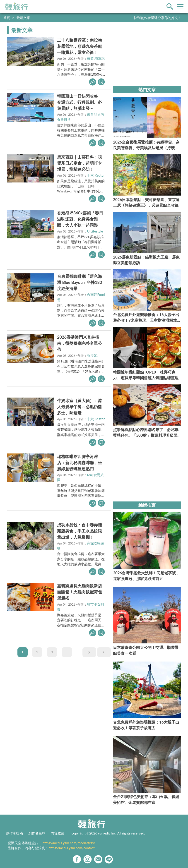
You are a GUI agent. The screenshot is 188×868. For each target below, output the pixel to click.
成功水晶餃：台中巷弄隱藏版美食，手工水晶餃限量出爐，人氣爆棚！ (80, 531)
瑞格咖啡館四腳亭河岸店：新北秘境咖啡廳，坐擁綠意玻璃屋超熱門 (80, 463)
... (67, 652)
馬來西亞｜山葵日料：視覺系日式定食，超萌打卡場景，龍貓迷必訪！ (80, 163)
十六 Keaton (96, 175)
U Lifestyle (95, 231)
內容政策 (58, 833)
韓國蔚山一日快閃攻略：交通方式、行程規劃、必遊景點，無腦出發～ (80, 102)
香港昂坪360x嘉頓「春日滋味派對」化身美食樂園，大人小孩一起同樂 (80, 219)
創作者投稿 (14, 833)
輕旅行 (17, 7)
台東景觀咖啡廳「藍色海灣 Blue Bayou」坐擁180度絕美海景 (80, 282)
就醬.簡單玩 (96, 58)
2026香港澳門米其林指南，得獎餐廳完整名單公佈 (80, 343)
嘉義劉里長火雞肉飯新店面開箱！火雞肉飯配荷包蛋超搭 (80, 592)
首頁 (7, 18)
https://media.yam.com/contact (72, 848)
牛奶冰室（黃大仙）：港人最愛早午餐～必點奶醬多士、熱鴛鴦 (80, 407)
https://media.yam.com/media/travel (70, 843)
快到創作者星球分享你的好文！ (158, 18)
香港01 (92, 355)
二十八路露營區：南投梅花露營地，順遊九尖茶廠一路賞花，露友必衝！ (80, 46)
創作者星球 (37, 833)
